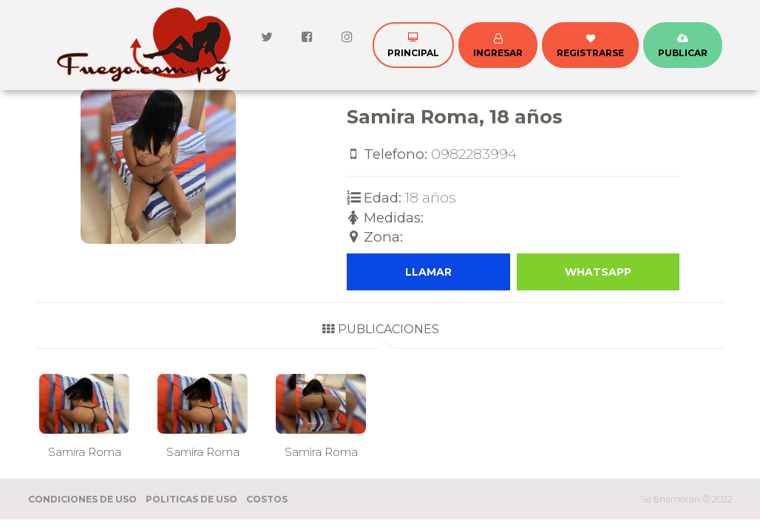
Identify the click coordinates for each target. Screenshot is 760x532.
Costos (267, 499)
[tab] (380, 334)
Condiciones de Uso (82, 499)
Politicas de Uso (191, 499)
